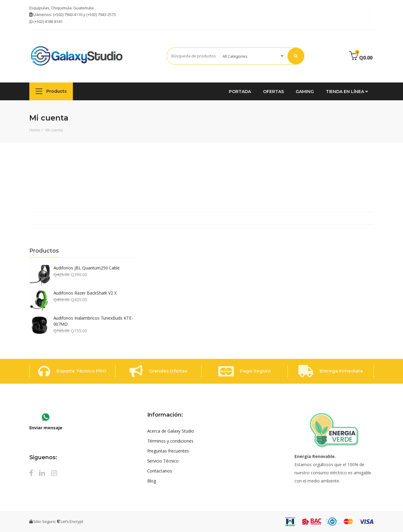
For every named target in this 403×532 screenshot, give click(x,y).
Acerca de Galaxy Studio (171, 431)
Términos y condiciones (170, 441)
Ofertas (273, 92)
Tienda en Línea (347, 92)
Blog (152, 481)
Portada (240, 92)
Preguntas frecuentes (168, 451)
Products (51, 91)
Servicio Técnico (163, 461)
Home (35, 130)
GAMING (305, 92)
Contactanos (160, 471)
